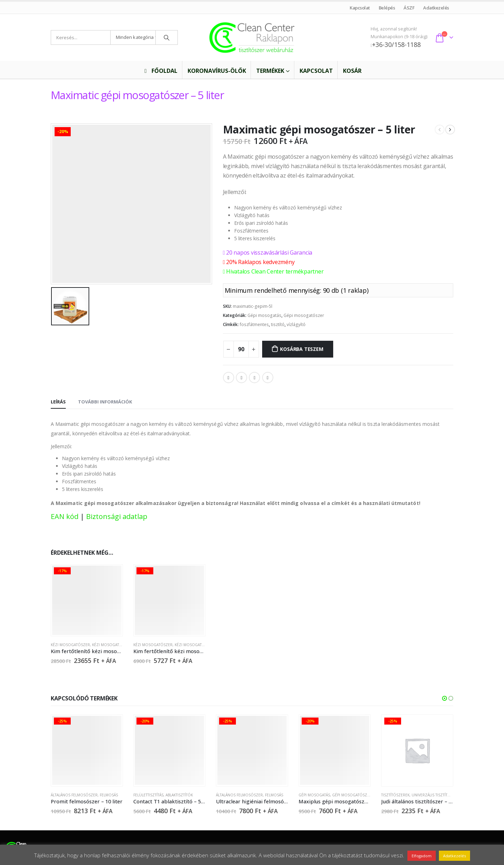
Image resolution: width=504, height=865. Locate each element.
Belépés (387, 8)
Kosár (352, 71)
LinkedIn (254, 378)
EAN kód (65, 516)
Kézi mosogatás (108, 645)
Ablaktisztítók (179, 795)
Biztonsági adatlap (117, 516)
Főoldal (160, 71)
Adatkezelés (436, 8)
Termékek (270, 71)
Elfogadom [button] (422, 856)
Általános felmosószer (74, 795)
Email (268, 378)
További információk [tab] (105, 402)
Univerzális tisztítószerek (438, 795)
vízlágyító (296, 324)
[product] (87, 600)
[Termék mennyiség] (241, 349)
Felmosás (109, 795)
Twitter (241, 378)
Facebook (229, 378)
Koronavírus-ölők (217, 71)
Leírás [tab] (58, 402)
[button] (444, 698)
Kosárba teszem (302, 349)
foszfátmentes (254, 324)
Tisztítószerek (395, 795)
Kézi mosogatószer (70, 645)
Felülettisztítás (148, 795)
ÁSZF (409, 8)
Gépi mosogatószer (304, 315)
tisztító (278, 324)
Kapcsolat (360, 8)
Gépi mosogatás (264, 315)
